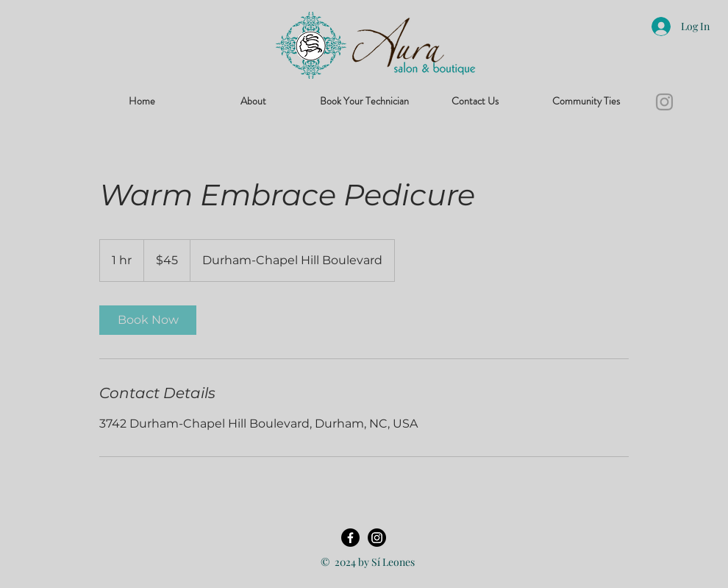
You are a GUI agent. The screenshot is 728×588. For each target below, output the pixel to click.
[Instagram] (664, 102)
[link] (148, 320)
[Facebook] (350, 538)
